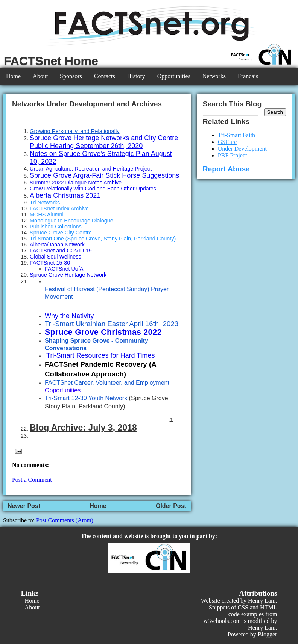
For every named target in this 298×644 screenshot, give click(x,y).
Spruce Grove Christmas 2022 (103, 332)
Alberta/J (40, 245)
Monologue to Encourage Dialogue (71, 221)
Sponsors (71, 76)
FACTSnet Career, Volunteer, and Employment (107, 383)
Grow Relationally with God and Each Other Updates (93, 189)
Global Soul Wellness (55, 257)
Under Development (242, 149)
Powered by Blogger (252, 634)
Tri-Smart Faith (236, 135)
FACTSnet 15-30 (50, 263)
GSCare (227, 142)
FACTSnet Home (51, 61)
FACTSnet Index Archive (59, 209)
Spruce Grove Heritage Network (68, 275)
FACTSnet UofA (64, 269)
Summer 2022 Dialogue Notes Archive (76, 183)
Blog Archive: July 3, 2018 (83, 428)
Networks (214, 76)
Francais (248, 76)
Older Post (171, 506)
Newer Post (24, 506)
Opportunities (174, 76)
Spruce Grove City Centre (61, 233)
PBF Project (233, 155)
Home (13, 76)
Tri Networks (45, 203)
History (136, 76)
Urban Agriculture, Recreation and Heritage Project (91, 169)
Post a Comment (32, 480)
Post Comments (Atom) (65, 520)
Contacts (105, 76)
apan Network (68, 245)
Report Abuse (226, 169)
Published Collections (56, 227)
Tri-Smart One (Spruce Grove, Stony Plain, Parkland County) (103, 239)
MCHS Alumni (47, 215)
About (40, 76)
